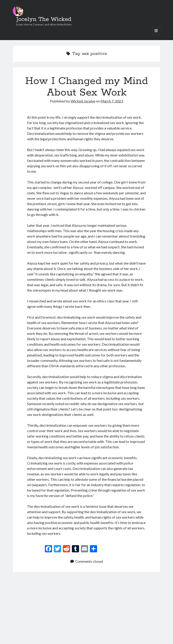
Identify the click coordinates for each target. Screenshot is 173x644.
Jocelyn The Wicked (44, 19)
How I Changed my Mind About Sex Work (86, 87)
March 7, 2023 (112, 101)
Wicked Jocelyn (83, 101)
